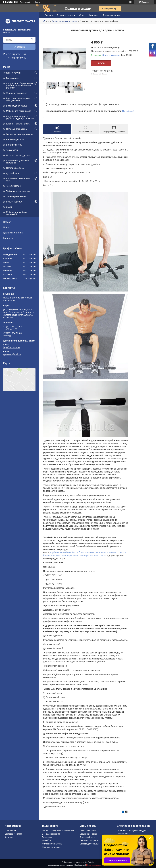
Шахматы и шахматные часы (18, 180)
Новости (8, 222)
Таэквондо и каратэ (88, 840)
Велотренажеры (14, 145)
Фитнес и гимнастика (17, 93)
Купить (101, 63)
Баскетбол (47, 837)
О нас (6, 227)
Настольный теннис (51, 847)
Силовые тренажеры (17, 129)
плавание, (90, 552)
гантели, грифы (98, 555)
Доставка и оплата (13, 233)
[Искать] (32, 40)
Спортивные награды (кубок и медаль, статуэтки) (20, 117)
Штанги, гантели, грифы (18, 124)
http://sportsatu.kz (12, 347)
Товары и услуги (12, 73)
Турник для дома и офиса (65, 21)
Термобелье (12, 150)
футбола (55, 552)
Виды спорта (13, 78)
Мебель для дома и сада (19, 111)
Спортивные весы (15, 168)
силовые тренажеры (62, 555)
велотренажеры (81, 555)
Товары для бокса (88, 831)
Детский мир (12, 173)
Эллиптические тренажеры (20, 134)
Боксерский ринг (87, 837)
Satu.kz (91, 862)
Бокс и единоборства (17, 106)
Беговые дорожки (15, 139)
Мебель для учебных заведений (17, 213)
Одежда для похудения (18, 155)
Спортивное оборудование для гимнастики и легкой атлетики (20, 86)
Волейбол (47, 840)
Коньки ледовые (14, 202)
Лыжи (9, 207)
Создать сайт (26, 2)
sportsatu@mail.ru (12, 354)
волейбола (66, 552)
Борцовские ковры (88, 834)
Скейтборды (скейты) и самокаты (18, 162)
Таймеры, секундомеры (18, 191)
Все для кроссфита (51, 834)
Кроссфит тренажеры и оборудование (18, 99)
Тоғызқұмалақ (13, 186)
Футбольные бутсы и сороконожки (58, 831)
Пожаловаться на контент (97, 865)
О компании (10, 831)
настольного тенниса (106, 552)
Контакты (8, 238)
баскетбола (78, 552)
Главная (49, 15)
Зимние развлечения (17, 196)
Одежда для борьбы (89, 844)
